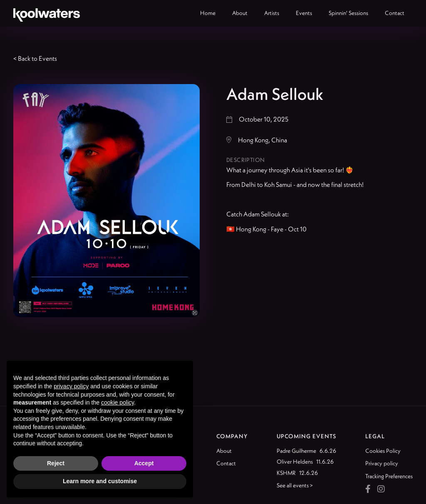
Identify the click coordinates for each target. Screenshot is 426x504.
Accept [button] (144, 463)
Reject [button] (56, 463)
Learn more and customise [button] (100, 481)
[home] (47, 13)
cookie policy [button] (118, 402)
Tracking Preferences (389, 476)
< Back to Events (35, 58)
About (224, 451)
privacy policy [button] (71, 386)
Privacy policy (382, 463)
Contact (226, 463)
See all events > (295, 485)
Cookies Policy (383, 451)
